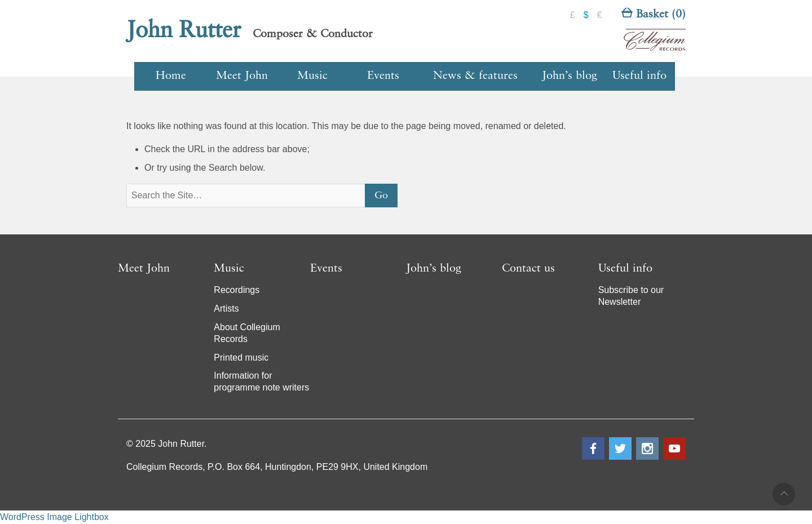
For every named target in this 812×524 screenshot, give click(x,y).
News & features (475, 76)
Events (383, 76)
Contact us (528, 269)
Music (312, 76)
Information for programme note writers (261, 381)
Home (171, 76)
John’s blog (570, 76)
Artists (226, 308)
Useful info (639, 76)
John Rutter (184, 31)
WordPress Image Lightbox (54, 517)
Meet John (242, 76)
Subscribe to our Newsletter (631, 296)
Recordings (237, 290)
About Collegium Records (247, 333)
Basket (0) (654, 15)
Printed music (241, 358)
